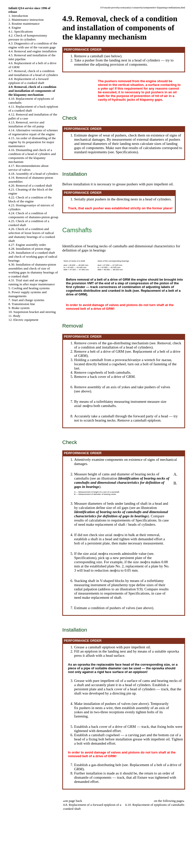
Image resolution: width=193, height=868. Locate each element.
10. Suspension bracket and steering (32, 312)
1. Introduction (18, 16)
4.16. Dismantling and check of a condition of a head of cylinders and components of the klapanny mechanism (32, 156)
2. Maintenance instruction (26, 20)
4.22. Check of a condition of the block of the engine (30, 199)
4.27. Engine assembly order (27, 245)
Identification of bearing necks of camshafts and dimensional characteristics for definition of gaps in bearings (122, 482)
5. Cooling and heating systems (29, 288)
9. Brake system (19, 308)
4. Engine (15, 28)
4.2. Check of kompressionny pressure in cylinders (28, 37)
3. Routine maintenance (24, 24)
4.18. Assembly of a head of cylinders (33, 174)
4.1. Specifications (21, 31)
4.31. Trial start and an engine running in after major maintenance (32, 282)
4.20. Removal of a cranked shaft (30, 185)
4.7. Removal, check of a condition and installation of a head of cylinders (33, 73)
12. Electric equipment (23, 320)
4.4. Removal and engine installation (32, 51)
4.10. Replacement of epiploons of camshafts (155, 805)
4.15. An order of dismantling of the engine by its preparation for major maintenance (32, 142)
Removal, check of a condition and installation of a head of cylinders (128, 345)
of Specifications (144, 520)
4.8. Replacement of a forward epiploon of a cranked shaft (28, 81)
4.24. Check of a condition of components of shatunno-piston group (33, 215)
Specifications (126, 152)
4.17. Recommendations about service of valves (28, 168)
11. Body (14, 316)
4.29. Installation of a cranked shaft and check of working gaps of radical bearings (33, 257)
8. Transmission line (22, 304)
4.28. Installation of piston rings (29, 249)
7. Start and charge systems (26, 300)
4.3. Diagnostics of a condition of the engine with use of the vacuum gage (33, 45)
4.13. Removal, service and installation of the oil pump (26, 124)
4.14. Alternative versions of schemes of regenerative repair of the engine (33, 132)
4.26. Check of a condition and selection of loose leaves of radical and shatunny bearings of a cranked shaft (32, 235)
